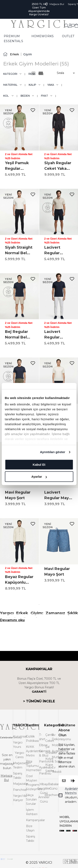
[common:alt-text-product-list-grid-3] (41, 73)
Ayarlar (39, 477)
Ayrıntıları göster (53, 452)
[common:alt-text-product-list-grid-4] (33, 73)
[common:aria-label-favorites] (70, 25)
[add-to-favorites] (33, 110)
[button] (63, 73)
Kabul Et (39, 465)
